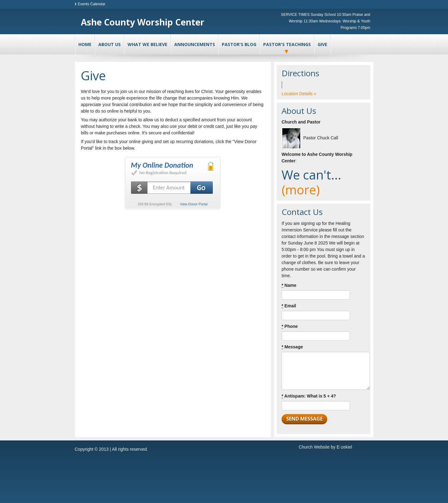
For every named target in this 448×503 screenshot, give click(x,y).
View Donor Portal (194, 204)
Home (85, 44)
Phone (290, 326)
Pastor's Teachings (287, 44)
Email (289, 306)
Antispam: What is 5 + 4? (309, 396)
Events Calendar (92, 4)
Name (289, 285)
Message (292, 347)
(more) (301, 190)
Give (322, 44)
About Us (110, 44)
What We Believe (147, 44)
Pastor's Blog (239, 44)
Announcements (195, 44)
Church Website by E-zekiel (325, 447)
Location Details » (299, 94)
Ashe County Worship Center (143, 22)
